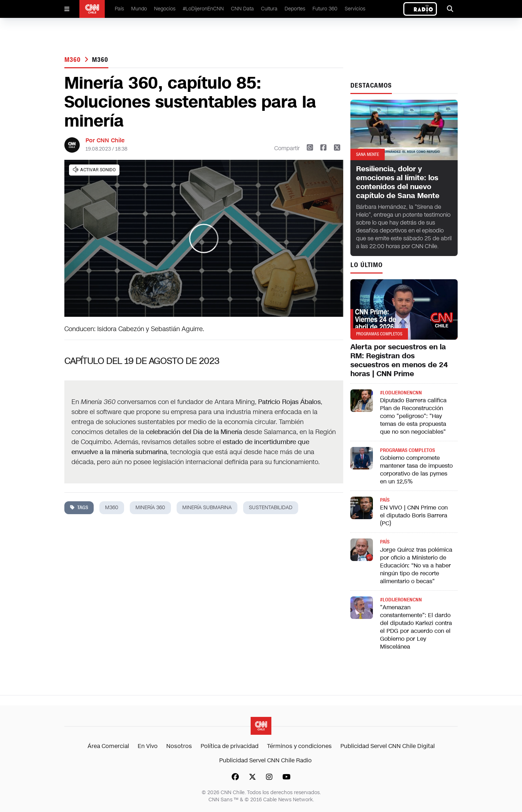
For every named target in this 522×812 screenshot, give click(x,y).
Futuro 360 (325, 9)
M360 (74, 60)
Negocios (165, 9)
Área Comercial (108, 746)
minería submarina (207, 508)
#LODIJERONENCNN (401, 393)
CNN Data (242, 9)
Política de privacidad (230, 746)
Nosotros (179, 746)
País (119, 9)
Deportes (295, 9)
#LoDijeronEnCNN (203, 9)
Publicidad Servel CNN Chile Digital (388, 746)
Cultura (269, 9)
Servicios (355, 9)
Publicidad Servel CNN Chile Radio (265, 760)
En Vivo (148, 746)
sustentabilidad (271, 508)
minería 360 (150, 508)
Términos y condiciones (299, 746)
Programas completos (407, 450)
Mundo (139, 9)
